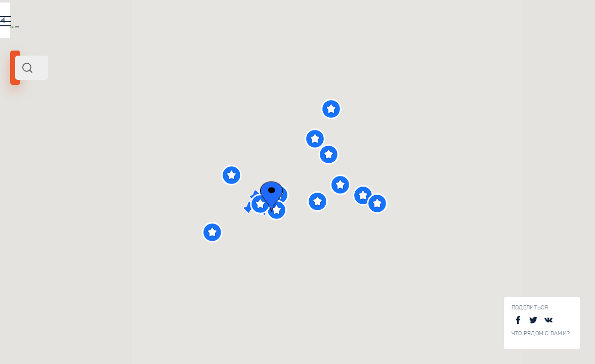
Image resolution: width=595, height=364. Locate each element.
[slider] (37, 184)
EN (222, 22)
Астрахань (30, 138)
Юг (53, 138)
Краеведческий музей (153, 351)
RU (201, 22)
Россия (70, 138)
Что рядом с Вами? (541, 333)
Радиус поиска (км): (37, 167)
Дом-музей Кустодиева (156, 284)
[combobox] (137, 68)
